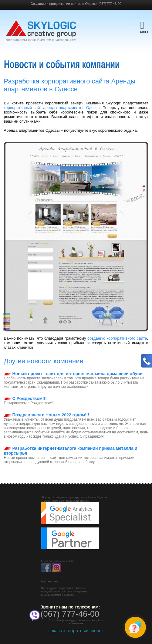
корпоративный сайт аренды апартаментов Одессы (52, 108)
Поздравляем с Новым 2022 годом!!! (47, 415)
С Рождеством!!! (25, 398)
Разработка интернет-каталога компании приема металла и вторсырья (71, 451)
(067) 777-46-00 (70, 614)
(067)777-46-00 (110, 4)
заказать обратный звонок (76, 630)
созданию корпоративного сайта (117, 338)
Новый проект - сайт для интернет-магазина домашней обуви (73, 374)
